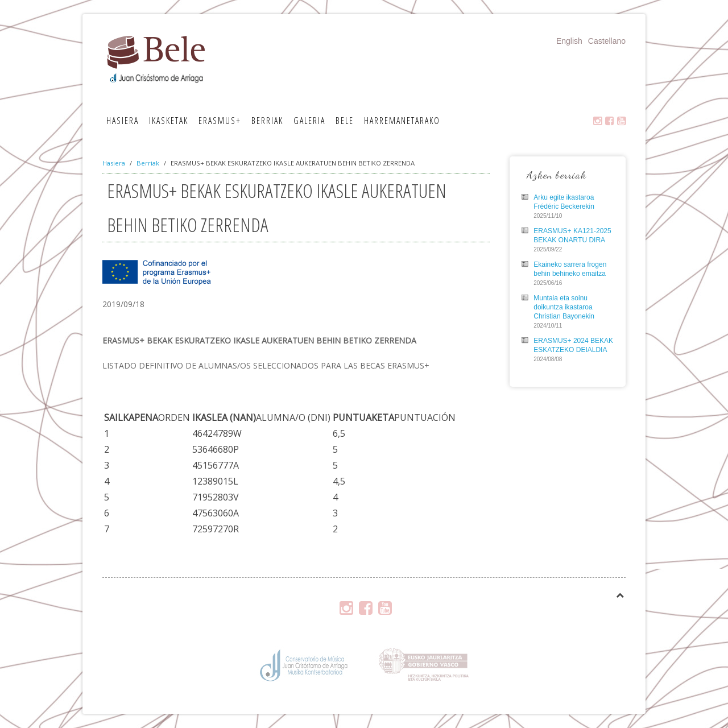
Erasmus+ (220, 121)
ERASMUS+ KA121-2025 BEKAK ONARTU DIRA (572, 235)
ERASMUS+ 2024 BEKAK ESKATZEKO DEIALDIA (573, 345)
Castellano (607, 41)
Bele (345, 121)
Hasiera (123, 121)
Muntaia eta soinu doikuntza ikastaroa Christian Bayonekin (564, 307)
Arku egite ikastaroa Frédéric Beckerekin (564, 202)
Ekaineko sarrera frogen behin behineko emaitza (570, 269)
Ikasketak (169, 121)
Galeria (309, 121)
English (569, 41)
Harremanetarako (402, 121)
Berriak (267, 121)
